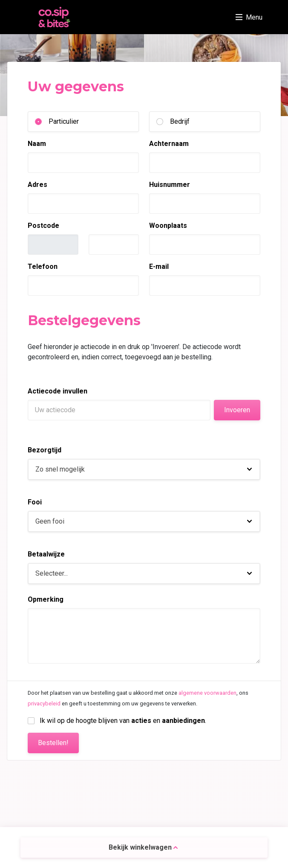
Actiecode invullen (58, 391)
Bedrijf (180, 121)
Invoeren (237, 410)
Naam (37, 144)
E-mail (159, 267)
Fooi (35, 502)
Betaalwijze (46, 554)
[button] (144, 469)
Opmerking (46, 599)
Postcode (43, 226)
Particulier (64, 121)
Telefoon (43, 267)
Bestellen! (53, 743)
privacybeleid (44, 703)
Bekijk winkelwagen (143, 847)
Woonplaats (168, 226)
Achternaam (169, 144)
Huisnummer (170, 185)
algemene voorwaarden (207, 693)
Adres (37, 185)
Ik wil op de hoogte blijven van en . (123, 721)
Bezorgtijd (45, 450)
